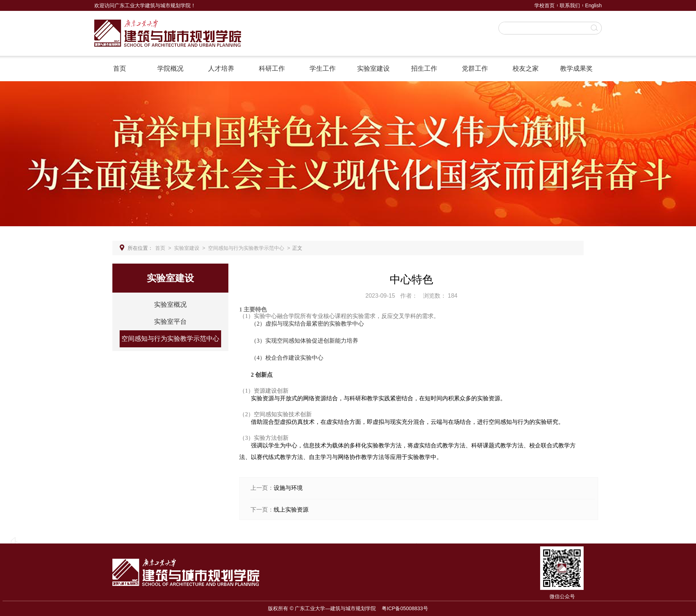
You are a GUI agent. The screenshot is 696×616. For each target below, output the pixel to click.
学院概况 (170, 69)
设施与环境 (288, 488)
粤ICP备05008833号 (405, 608)
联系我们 (570, 5)
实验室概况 (170, 305)
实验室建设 (373, 69)
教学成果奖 (576, 69)
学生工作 (323, 69)
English (593, 5)
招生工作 (424, 69)
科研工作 (272, 69)
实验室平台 (170, 322)
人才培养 (221, 69)
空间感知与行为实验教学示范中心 (246, 248)
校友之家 (526, 69)
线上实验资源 (291, 510)
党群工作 (475, 69)
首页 (120, 69)
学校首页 (544, 5)
